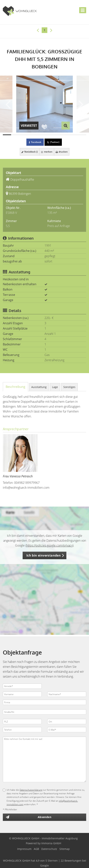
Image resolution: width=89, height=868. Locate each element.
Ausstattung (39, 387)
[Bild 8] (65, 135)
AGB (36, 849)
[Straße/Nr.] (44, 712)
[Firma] (44, 702)
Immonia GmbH (51, 843)
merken (47, 152)
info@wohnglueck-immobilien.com (26, 488)
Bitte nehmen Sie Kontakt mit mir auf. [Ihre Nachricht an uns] (44, 759)
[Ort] (67, 722)
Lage (55, 387)
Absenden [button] (44, 817)
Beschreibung (15, 387)
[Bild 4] (32, 135)
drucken (62, 152)
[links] (38, 30)
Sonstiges (69, 387)
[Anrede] (22, 686)
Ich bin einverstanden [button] (44, 555)
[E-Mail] (67, 730)
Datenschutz (49, 849)
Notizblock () (30, 152)
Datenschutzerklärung (31, 790)
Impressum (24, 849)
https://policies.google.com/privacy (49, 545)
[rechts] (51, 30)
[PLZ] (22, 722)
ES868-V (11, 213)
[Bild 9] (74, 135)
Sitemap (65, 849)
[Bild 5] (40, 135)
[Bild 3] (24, 135)
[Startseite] (20, 11)
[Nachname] (67, 694)
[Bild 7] (57, 135)
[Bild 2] (15, 135)
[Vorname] (22, 694)
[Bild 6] (49, 135)
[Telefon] (22, 730)
